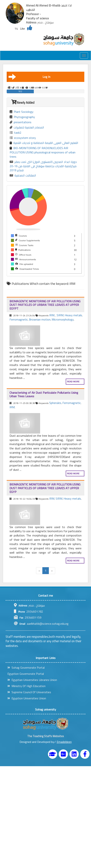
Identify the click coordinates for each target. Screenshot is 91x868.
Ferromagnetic (19, 319)
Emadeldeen (64, 742)
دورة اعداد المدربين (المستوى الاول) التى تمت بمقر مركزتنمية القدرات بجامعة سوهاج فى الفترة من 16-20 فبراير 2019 (43, 166)
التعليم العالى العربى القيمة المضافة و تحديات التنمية (44, 143)
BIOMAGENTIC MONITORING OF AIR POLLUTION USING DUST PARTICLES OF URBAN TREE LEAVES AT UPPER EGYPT (45, 305)
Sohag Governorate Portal (26, 668)
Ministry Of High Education (26, 686)
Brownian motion (40, 319)
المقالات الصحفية (23, 175)
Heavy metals (73, 315)
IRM (52, 315)
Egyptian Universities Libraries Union (32, 680)
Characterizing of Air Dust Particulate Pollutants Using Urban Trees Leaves (44, 394)
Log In (29, 77)
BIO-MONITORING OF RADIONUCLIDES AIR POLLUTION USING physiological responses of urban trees (43, 152)
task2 (16, 133)
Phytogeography (22, 117)
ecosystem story (23, 138)
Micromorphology (63, 319)
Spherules (55, 403)
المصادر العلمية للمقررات (27, 127)
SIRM (60, 315)
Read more (73, 382)
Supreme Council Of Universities (29, 692)
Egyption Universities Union (27, 698)
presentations (21, 122)
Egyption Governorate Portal (26, 674)
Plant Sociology (22, 112)
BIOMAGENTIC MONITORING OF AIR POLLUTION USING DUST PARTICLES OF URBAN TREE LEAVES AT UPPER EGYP (45, 488)
